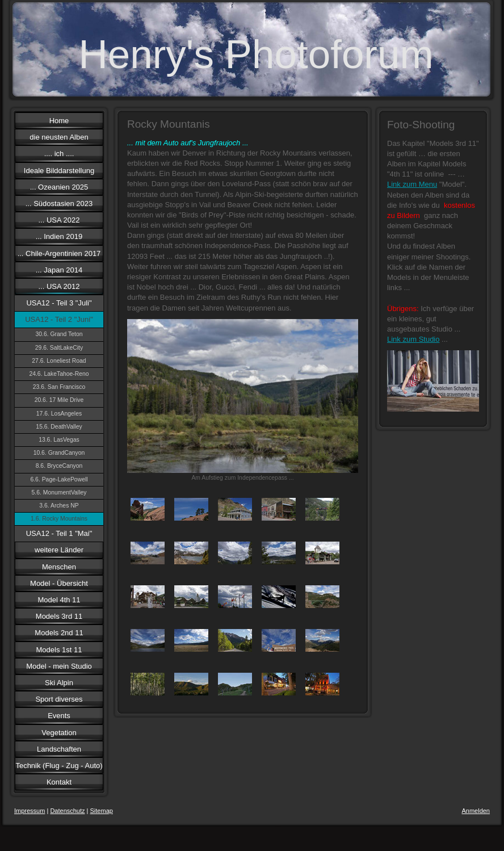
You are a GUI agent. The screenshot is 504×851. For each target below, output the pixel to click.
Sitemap (102, 811)
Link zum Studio (413, 339)
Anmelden (476, 811)
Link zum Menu (412, 184)
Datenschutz (67, 811)
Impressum (30, 811)
